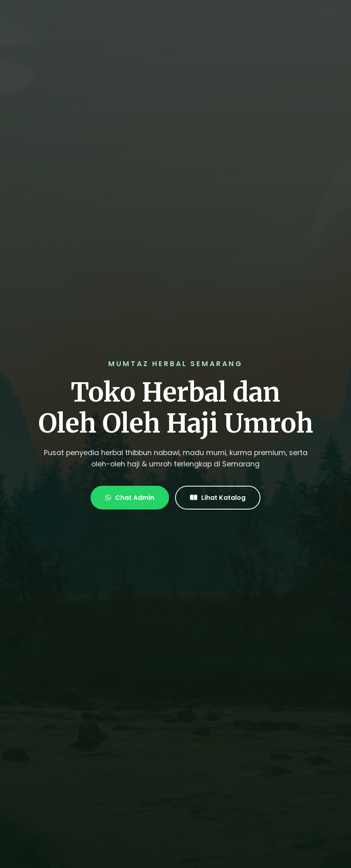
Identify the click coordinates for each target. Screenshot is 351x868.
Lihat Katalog (218, 498)
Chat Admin (130, 498)
